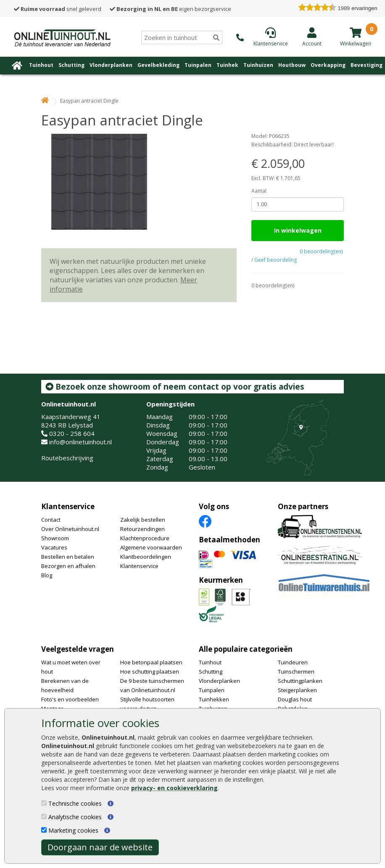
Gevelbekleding (158, 65)
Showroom (55, 538)
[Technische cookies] (44, 803)
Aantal (259, 191)
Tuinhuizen (258, 65)
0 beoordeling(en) (321, 251)
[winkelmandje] (356, 32)
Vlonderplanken (111, 65)
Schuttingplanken (300, 681)
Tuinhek (227, 65)
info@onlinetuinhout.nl (80, 442)
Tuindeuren (293, 662)
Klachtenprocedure (145, 538)
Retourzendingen (142, 529)
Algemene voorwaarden (151, 547)
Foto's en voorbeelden (70, 699)
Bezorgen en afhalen (68, 566)
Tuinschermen (296, 672)
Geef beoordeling (276, 260)
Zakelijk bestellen (143, 520)
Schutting (71, 65)
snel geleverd (58, 9)
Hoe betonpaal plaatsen (151, 662)
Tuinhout (41, 65)
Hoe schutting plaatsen (150, 672)
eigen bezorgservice (170, 9)
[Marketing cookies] (44, 830)
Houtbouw (292, 65)
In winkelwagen (298, 230)
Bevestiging (367, 65)
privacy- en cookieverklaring (174, 788)
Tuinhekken (214, 699)
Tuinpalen (198, 65)
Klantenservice (68, 506)
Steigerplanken (297, 690)
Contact (51, 520)
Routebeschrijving (67, 458)
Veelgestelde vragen (78, 649)
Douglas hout (295, 699)
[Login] (312, 37)
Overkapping (328, 65)
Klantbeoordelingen (146, 557)
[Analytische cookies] (44, 816)
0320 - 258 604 (72, 433)
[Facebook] (205, 520)
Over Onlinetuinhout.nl (70, 529)
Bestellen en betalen (68, 557)
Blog (47, 575)
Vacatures (54, 547)
